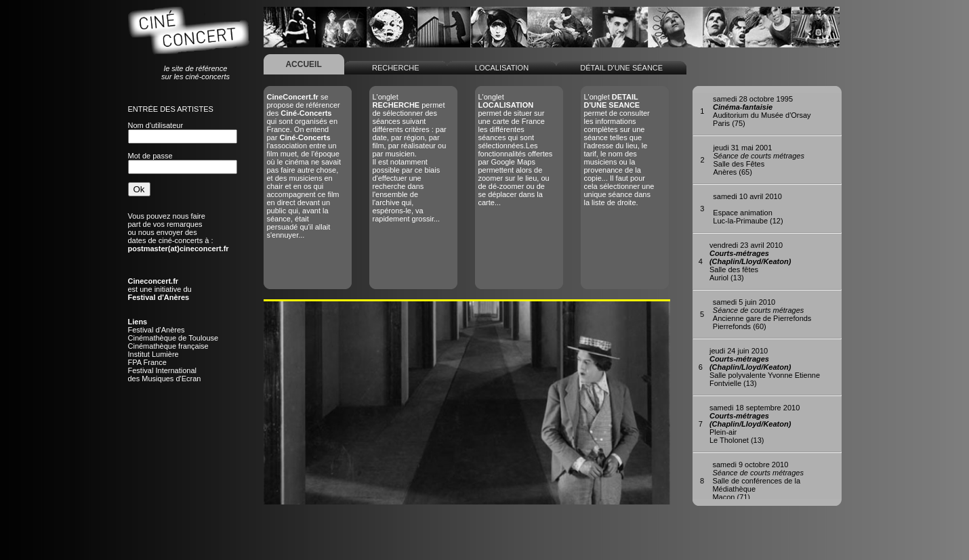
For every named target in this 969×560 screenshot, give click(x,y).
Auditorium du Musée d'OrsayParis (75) (762, 111)
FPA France (147, 362)
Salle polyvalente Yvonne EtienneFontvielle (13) (765, 367)
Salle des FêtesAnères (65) (759, 160)
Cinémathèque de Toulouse (173, 338)
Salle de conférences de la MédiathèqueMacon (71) (758, 481)
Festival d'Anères (157, 330)
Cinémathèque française (168, 346)
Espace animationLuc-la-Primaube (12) (748, 209)
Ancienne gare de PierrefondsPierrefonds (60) (762, 314)
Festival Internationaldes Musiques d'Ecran (165, 374)
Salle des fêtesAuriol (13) (750, 261)
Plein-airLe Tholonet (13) (755, 424)
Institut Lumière (153, 354)
